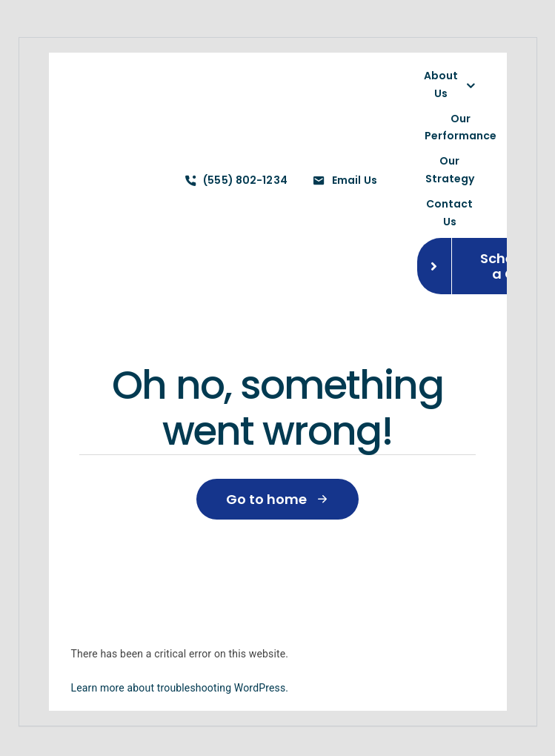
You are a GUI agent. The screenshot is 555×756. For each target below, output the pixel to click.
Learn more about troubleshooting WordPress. (180, 688)
